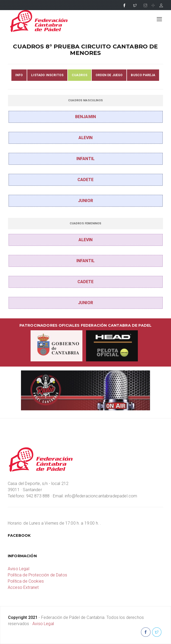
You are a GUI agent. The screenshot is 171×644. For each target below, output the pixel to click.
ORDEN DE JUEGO (109, 75)
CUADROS (80, 75)
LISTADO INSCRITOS (47, 75)
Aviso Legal (19, 569)
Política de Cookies (26, 581)
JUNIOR (85, 201)
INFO (19, 75)
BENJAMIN (85, 117)
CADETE (86, 180)
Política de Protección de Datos (37, 575)
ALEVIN (86, 138)
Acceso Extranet (23, 587)
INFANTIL (85, 159)
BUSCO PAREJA (143, 75)
